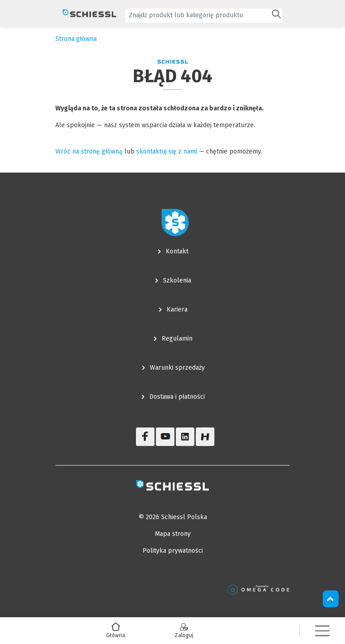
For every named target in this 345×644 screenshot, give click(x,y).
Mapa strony (173, 534)
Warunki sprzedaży (177, 368)
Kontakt (177, 251)
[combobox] (204, 16)
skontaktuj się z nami (167, 151)
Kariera (177, 310)
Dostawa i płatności (177, 397)
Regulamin (177, 339)
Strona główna (76, 39)
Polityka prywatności (173, 551)
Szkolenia (177, 280)
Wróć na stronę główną (89, 151)
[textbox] (197, 15)
